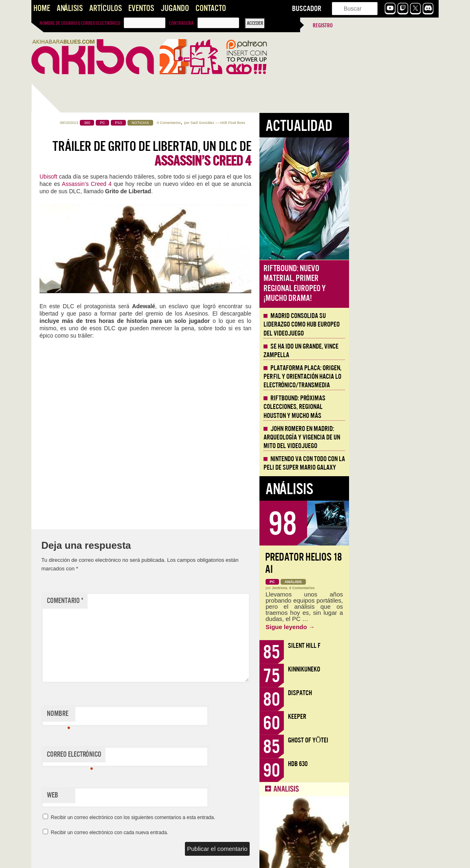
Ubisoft (138, 177)
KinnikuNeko (394, 669)
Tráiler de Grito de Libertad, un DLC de (242, 154)
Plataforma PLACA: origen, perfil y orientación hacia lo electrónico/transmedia (392, 377)
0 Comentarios (258, 123)
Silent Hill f (394, 646)
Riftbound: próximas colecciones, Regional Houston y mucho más (384, 407)
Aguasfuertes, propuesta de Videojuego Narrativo (73, 384)
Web (142, 795)
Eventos (141, 8)
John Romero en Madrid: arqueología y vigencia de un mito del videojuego (391, 437)
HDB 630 (387, 764)
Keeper (387, 717)
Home (42, 8)
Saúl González (292, 123)
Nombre (148, 716)
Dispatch (390, 693)
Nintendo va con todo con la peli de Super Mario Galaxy (394, 463)
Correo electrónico (164, 756)
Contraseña (181, 23)
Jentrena (369, 588)
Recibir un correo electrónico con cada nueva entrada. (199, 833)
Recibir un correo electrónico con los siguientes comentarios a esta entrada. (223, 817)
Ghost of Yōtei (398, 740)
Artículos (105, 8)
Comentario (155, 601)
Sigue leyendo (380, 627)
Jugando (175, 8)
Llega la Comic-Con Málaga (68, 281)
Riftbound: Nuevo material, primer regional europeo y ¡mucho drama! (384, 283)
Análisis (70, 8)
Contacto (211, 8)
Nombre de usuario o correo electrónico (80, 23)
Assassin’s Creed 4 (176, 184)
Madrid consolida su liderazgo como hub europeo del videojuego (391, 325)
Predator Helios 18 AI (393, 563)
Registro (323, 25)
